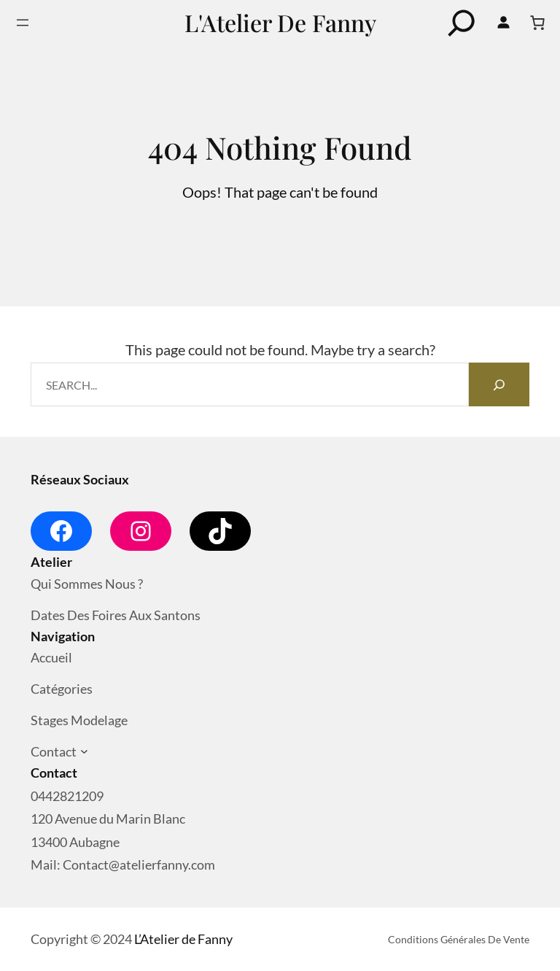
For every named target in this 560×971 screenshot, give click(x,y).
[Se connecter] (503, 23)
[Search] (499, 384)
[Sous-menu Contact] (84, 752)
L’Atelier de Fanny (183, 939)
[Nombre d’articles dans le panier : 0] (537, 23)
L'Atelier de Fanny (280, 22)
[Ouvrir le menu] (23, 23)
